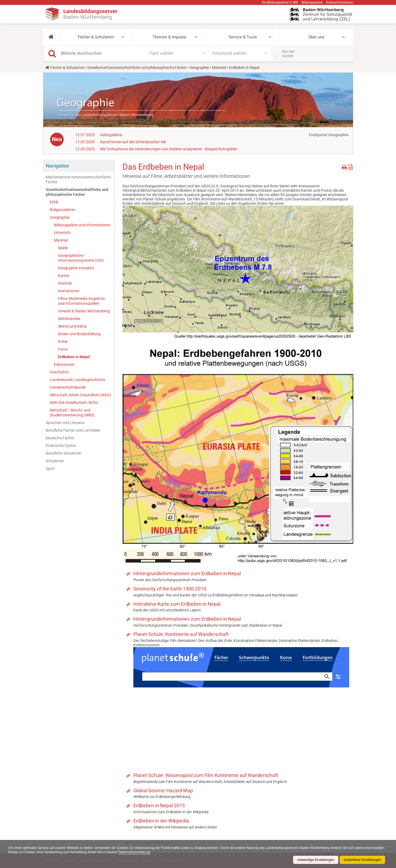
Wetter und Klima (72, 326)
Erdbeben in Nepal (74, 357)
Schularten (55, 461)
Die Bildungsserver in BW (280, 2)
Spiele (63, 248)
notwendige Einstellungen (315, 860)
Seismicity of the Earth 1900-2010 (170, 589)
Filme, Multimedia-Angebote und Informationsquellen (81, 301)
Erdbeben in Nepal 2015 (159, 805)
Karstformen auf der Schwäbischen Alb (133, 142)
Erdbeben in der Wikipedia (161, 821)
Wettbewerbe (69, 319)
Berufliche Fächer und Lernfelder (73, 430)
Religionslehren (63, 210)
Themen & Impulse (169, 37)
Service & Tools (243, 37)
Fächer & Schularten (96, 37)
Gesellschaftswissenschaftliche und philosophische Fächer (137, 68)
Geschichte (59, 372)
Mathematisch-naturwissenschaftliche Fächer (78, 179)
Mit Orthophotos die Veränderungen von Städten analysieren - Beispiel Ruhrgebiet (169, 149)
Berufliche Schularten (64, 453)
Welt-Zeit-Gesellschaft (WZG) (74, 403)
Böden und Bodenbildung (79, 334)
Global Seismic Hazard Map (163, 791)
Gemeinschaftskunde (68, 387)
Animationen (69, 291)
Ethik (54, 202)
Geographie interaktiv (76, 268)
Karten (64, 276)
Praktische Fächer (61, 446)
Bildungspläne (312, 2)
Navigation (57, 166)
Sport (50, 468)
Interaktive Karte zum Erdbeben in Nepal (177, 604)
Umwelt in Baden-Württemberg (84, 311)
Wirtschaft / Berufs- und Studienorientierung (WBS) (72, 413)
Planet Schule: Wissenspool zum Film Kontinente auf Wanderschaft (206, 775)
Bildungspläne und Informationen (82, 225)
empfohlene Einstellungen (362, 860)
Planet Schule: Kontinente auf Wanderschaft (181, 634)
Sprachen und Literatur (65, 423)
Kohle (63, 342)
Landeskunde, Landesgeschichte (77, 380)
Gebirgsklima (111, 135)
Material (219, 68)
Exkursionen (64, 364)
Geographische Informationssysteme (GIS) (81, 258)
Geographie (199, 68)
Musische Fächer (60, 438)
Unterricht (62, 233)
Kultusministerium (340, 2)
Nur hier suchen (288, 54)
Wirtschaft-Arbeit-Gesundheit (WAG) (80, 395)
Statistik (65, 283)
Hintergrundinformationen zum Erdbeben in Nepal (187, 573)
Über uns (316, 37)
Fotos (63, 349)
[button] (51, 37)
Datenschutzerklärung (157, 852)
